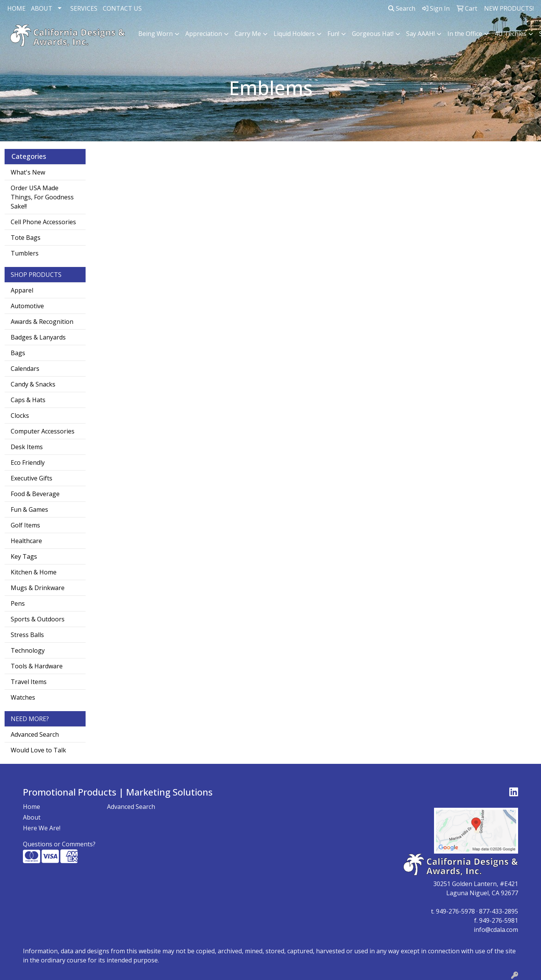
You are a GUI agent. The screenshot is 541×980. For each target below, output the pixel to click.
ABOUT (42, 8)
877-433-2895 (499, 911)
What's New (28, 172)
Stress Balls (27, 635)
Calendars (25, 369)
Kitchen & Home (34, 572)
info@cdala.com (496, 930)
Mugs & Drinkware (38, 588)
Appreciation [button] (204, 34)
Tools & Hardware (37, 666)
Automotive (27, 306)
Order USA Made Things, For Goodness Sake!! (42, 197)
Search (402, 8)
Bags (18, 353)
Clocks (20, 416)
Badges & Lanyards (38, 337)
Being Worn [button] (155, 34)
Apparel (22, 290)
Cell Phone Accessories (43, 222)
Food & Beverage (35, 494)
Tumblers (25, 253)
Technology (28, 650)
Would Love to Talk (38, 750)
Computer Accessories (43, 431)
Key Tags (24, 556)
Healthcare (26, 541)
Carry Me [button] (248, 34)
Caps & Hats (28, 400)
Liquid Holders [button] (294, 34)
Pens (18, 603)
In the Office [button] (465, 34)
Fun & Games (29, 509)
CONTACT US (122, 8)
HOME (16, 8)
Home (32, 807)
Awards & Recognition (42, 322)
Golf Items (25, 525)
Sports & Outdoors (38, 619)
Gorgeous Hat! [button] (373, 34)
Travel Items (29, 682)
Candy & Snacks (33, 384)
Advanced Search (35, 734)
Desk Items (27, 447)
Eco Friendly (28, 463)
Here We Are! (42, 828)
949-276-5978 (455, 911)
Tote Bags (26, 238)
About (32, 817)
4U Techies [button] (511, 34)
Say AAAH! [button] (420, 34)
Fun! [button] (333, 34)
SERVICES (84, 8)
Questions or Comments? (59, 844)
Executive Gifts (32, 478)
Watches (23, 697)
